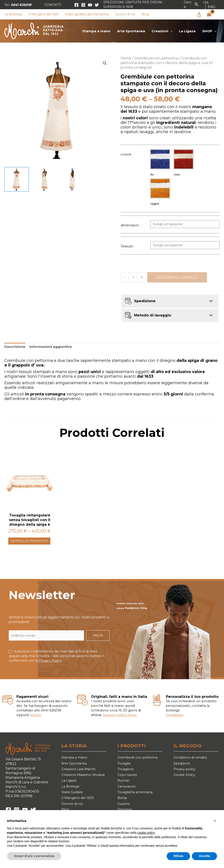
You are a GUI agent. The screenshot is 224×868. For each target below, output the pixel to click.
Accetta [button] (204, 856)
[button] (53, 5)
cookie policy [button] (146, 833)
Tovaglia (125, 769)
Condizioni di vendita (191, 763)
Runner (124, 788)
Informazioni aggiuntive (51, 347)
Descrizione (15, 347)
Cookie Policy (185, 782)
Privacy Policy (50, 666)
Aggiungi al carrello (177, 277)
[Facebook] (76, 5)
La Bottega (71, 801)
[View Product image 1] (17, 179)
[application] (170, 31)
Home (126, 58)
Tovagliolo (126, 776)
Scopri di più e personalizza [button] (34, 856)
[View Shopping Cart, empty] (209, 14)
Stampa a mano (75, 763)
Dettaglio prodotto (21, 544)
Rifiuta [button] (178, 856)
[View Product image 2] (44, 179)
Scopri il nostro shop (120, 720)
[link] (206, 3)
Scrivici (35, 720)
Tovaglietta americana (137, 801)
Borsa (122, 807)
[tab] (15, 347)
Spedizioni (182, 769)
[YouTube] (90, 5)
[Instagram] (83, 5)
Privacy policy (185, 776)
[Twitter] (97, 5)
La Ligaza (69, 795)
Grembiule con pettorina (156, 58)
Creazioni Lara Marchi (80, 776)
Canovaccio (127, 795)
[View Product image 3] (72, 179)
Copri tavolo (128, 782)
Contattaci (174, 720)
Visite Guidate (73, 807)
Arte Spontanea (75, 769)
